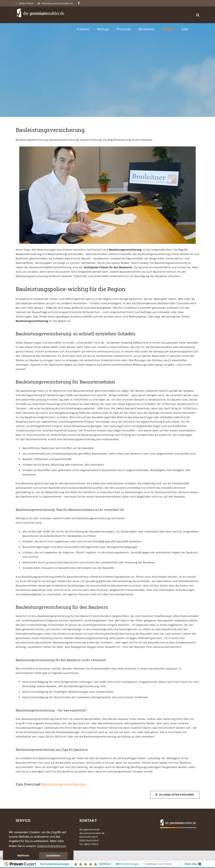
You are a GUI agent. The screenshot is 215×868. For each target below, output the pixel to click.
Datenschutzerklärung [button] (51, 846)
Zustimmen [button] (53, 856)
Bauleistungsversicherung (63, 784)
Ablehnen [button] (23, 856)
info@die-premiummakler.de (57, 3)
